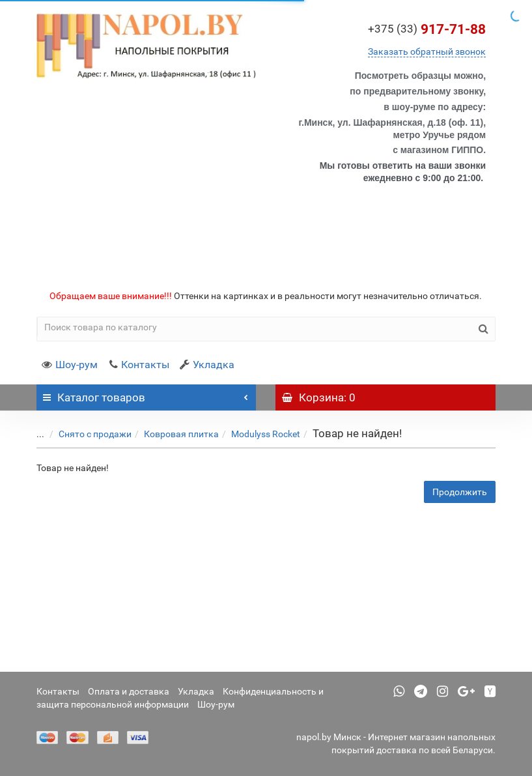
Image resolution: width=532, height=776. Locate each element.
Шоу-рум (70, 365)
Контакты (139, 365)
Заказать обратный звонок (427, 51)
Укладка (207, 365)
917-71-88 (427, 29)
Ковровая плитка (172, 434)
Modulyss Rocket (256, 434)
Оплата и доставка (129, 691)
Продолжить (460, 492)
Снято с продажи (85, 434)
